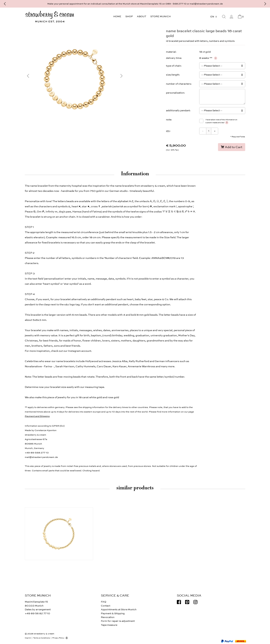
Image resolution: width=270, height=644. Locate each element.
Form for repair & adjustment (118, 621)
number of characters (178, 84)
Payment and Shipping (37, 416)
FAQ (104, 602)
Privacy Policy (58, 638)
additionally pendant (178, 111)
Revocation (108, 617)
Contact (106, 606)
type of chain (173, 66)
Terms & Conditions (42, 638)
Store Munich (160, 16)
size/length (173, 75)
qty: (168, 131)
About (142, 16)
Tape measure (109, 625)
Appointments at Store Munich (119, 610)
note (169, 120)
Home (117, 16)
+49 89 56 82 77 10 (37, 613)
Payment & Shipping (113, 613)
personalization (175, 93)
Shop (129, 16)
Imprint (28, 638)
